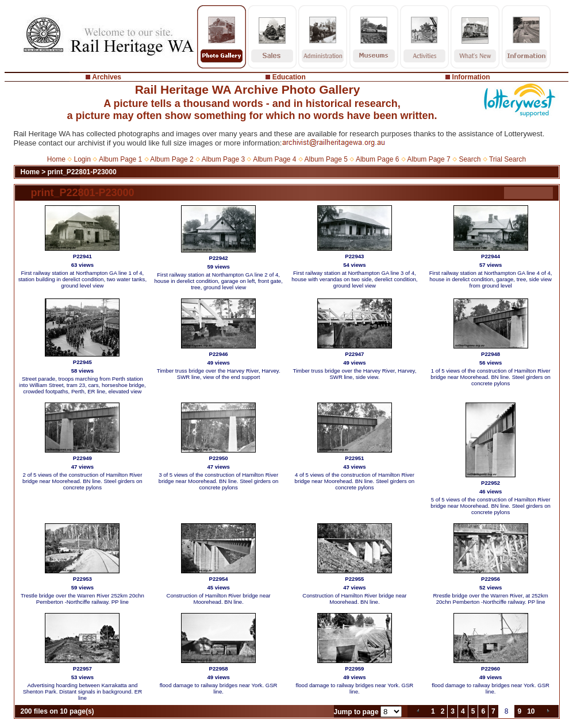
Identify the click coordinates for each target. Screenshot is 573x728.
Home (56, 159)
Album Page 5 (326, 159)
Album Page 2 (172, 159)
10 (531, 711)
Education (289, 77)
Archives (107, 77)
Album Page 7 (428, 159)
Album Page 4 (274, 159)
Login (82, 159)
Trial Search (507, 159)
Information (471, 77)
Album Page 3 (223, 159)
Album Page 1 (120, 159)
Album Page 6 (377, 159)
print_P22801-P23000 (82, 172)
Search (470, 159)
